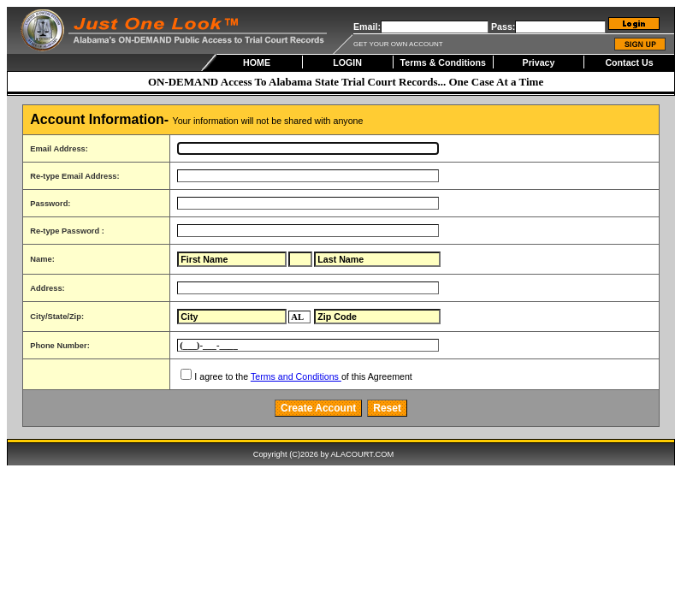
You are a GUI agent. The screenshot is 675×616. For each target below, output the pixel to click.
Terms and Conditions (296, 376)
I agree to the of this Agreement (303, 376)
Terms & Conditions (443, 62)
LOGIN (347, 62)
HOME (257, 62)
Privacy (539, 62)
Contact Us (629, 62)
